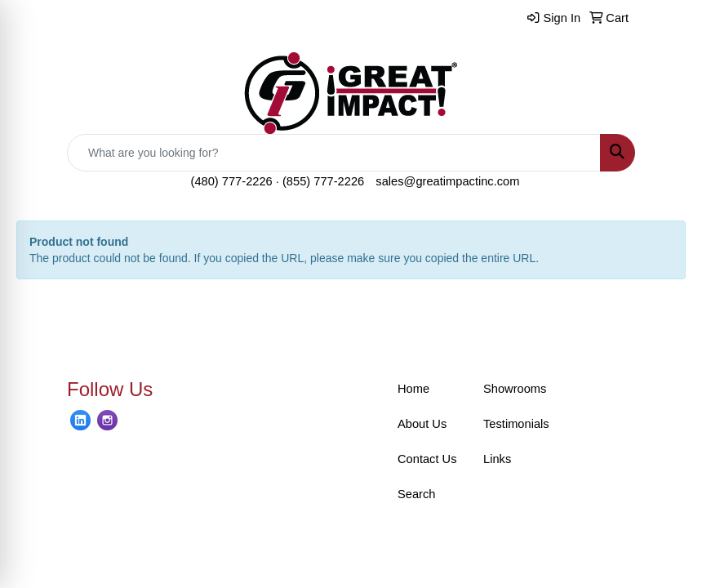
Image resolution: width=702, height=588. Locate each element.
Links (497, 459)
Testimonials (516, 424)
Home (413, 389)
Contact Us (427, 459)
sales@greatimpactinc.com (447, 181)
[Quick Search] (334, 153)
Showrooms (515, 389)
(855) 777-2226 (323, 181)
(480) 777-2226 (232, 181)
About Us (422, 424)
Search (416, 494)
